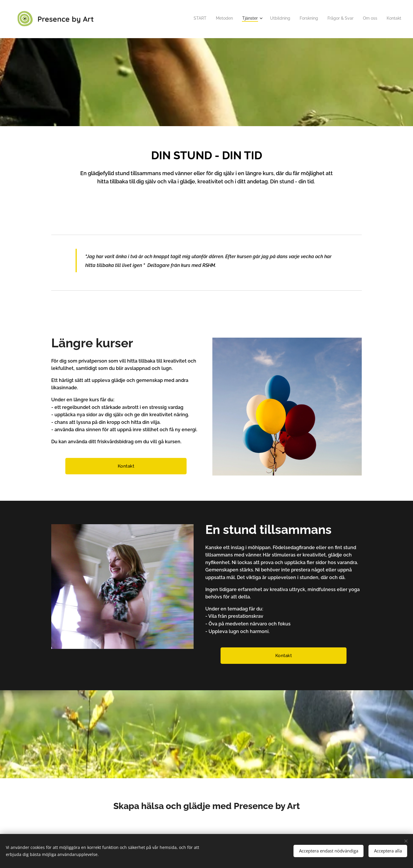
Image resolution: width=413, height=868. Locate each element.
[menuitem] (334, 19)
